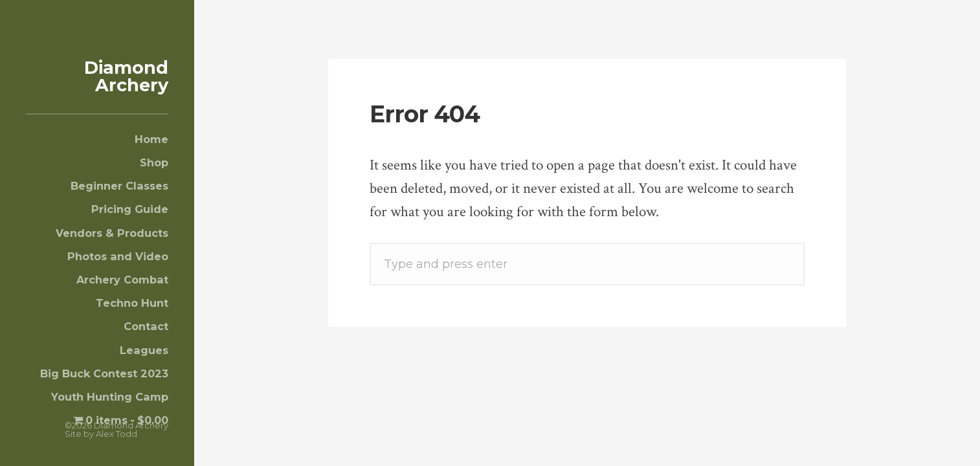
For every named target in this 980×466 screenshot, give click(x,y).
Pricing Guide (130, 209)
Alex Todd (117, 434)
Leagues (144, 350)
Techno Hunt (132, 303)
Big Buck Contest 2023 (104, 373)
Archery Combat (122, 280)
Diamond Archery (126, 76)
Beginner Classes (119, 186)
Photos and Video (118, 256)
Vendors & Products (112, 233)
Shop (154, 162)
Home (151, 139)
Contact (146, 326)
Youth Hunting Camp (110, 397)
